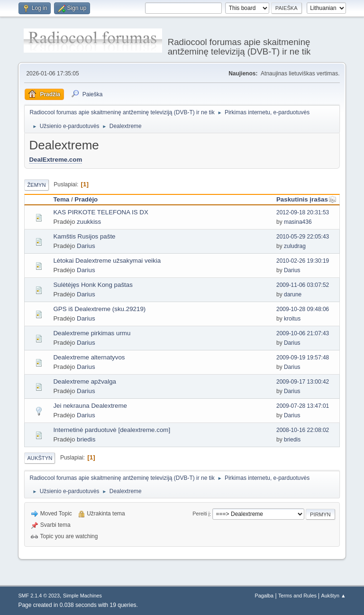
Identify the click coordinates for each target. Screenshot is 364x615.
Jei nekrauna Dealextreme (90, 406)
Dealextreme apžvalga (85, 381)
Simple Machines (82, 596)
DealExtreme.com (55, 160)
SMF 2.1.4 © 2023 (39, 596)
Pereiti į (201, 514)
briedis (86, 439)
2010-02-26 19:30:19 (303, 261)
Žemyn (36, 185)
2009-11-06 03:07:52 (303, 285)
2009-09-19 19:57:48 (303, 358)
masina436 (298, 222)
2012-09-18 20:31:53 (303, 212)
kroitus (292, 319)
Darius (86, 246)
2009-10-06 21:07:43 (303, 333)
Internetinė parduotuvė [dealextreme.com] (112, 430)
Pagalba (264, 596)
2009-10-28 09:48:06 (303, 309)
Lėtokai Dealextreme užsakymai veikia (107, 261)
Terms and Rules (297, 596)
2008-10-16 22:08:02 (303, 430)
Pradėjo (86, 199)
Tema (61, 199)
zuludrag (295, 246)
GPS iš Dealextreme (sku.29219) (99, 309)
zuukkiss (89, 222)
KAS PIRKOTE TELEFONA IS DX (100, 212)
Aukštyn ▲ (334, 596)
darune (293, 294)
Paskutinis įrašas (306, 199)
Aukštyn (40, 458)
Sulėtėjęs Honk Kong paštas (93, 285)
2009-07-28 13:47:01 (303, 406)
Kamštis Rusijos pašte (84, 236)
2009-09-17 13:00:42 (303, 382)
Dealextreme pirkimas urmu (92, 333)
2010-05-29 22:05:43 (303, 237)
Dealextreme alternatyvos (89, 357)
